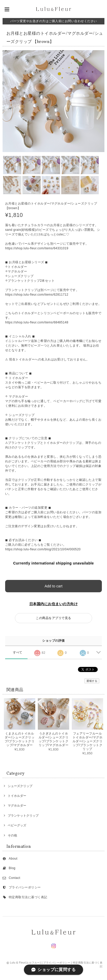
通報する (92, 681)
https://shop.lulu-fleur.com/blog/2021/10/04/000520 (43, 549)
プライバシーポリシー (25, 887)
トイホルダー (17, 796)
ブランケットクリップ (23, 816)
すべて (18, 652)
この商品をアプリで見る (53, 618)
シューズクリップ (20, 786)
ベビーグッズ (17, 825)
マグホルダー (17, 806)
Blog (12, 868)
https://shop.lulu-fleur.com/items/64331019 (37, 248)
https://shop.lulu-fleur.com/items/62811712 (37, 295)
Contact (15, 878)
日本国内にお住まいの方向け (53, 604)
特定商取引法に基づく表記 (28, 897)
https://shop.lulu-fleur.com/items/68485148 (37, 322)
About (13, 859)
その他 (12, 835)
